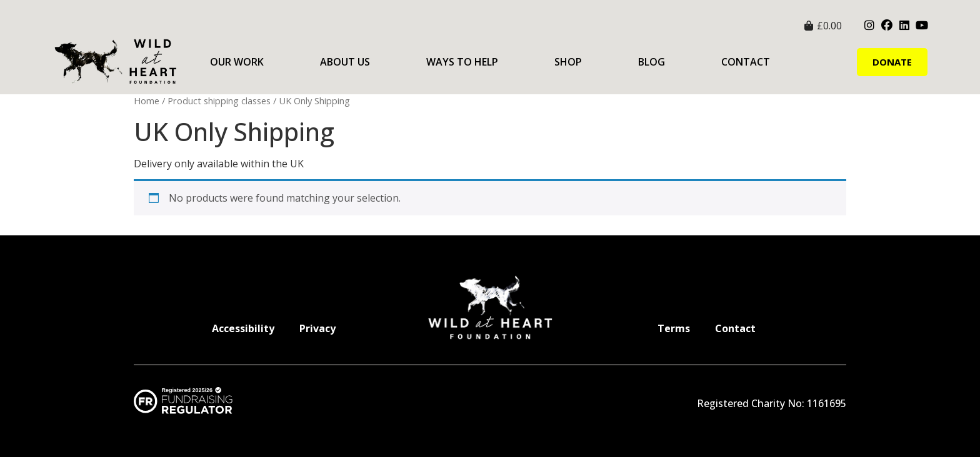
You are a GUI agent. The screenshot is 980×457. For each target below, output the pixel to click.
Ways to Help (462, 62)
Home (147, 101)
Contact (746, 62)
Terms (674, 328)
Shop (568, 62)
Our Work (237, 62)
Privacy (317, 328)
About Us (345, 62)
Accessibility (243, 328)
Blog (652, 62)
